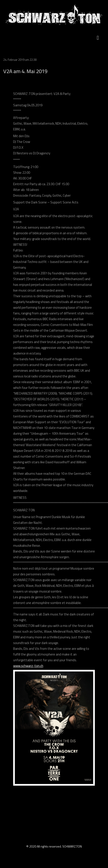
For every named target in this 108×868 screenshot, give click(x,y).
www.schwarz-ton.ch (28, 666)
